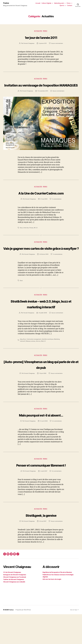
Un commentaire (57, 444)
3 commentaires (58, 271)
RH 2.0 (36, 238)
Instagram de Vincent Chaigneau (15, 604)
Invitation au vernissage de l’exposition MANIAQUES (41, 89)
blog (21, 362)
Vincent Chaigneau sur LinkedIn (14, 612)
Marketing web (59, 3)
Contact (70, 6)
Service (39, 363)
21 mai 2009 (44, 209)
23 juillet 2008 (43, 335)
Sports (62, 6)
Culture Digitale (46, 3)
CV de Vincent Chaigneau (12, 602)
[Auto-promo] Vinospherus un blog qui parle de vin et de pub (41, 387)
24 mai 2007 (43, 551)
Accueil (38, 3)
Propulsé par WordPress (24, 640)
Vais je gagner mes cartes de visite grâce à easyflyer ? (41, 261)
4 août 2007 (44, 500)
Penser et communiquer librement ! (41, 491)
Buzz (22, 238)
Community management (34, 362)
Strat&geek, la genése (41, 545)
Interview (26, 238)
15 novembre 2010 (51, 98)
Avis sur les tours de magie (52, 609)
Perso (69, 3)
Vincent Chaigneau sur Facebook (15, 607)
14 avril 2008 (44, 444)
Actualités (38, 32)
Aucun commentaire (57, 44)
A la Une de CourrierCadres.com (41, 203)
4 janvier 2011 (43, 44)
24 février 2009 (44, 271)
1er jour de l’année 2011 (41, 38)
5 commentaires (57, 209)
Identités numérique (48, 362)
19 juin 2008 (43, 396)
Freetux (7, 3)
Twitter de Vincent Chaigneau (14, 609)
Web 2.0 (44, 363)
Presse (32, 238)
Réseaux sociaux (31, 363)
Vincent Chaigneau (29, 44)
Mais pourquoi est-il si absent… (41, 438)
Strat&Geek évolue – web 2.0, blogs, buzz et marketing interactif (41, 323)
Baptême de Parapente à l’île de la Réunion (57, 602)
